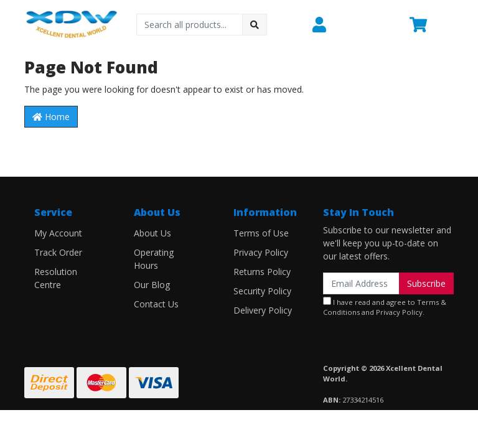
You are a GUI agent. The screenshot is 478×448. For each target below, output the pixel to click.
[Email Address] (361, 283)
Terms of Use (261, 233)
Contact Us (156, 304)
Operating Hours (154, 259)
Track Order (58, 252)
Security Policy (262, 291)
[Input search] (190, 25)
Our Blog (152, 285)
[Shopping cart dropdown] (432, 24)
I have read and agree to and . (385, 307)
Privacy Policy (261, 252)
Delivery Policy (263, 310)
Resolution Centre (56, 278)
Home (51, 117)
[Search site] (255, 25)
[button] (354, 24)
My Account (58, 233)
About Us (152, 233)
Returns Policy (262, 272)
